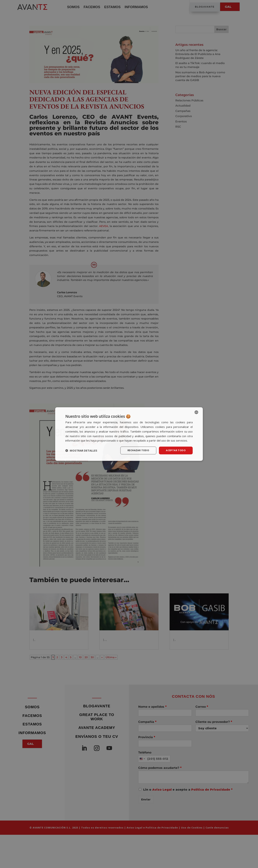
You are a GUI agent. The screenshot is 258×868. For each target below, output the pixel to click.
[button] (81, 450)
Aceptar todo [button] (175, 450)
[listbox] (196, 412)
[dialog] (129, 434)
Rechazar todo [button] (136, 450)
